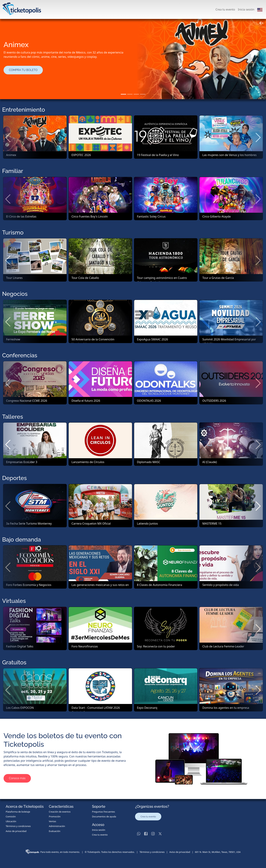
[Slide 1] (123, 94)
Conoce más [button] (17, 778)
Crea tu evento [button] (148, 817)
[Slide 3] (136, 94)
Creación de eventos (60, 812)
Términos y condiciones (18, 826)
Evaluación (55, 831)
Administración (57, 826)
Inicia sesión (246, 9)
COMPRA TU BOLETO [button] (23, 70)
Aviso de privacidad (16, 831)
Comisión (11, 816)
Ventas (52, 821)
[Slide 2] (130, 94)
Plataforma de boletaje (18, 812)
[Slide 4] (143, 94)
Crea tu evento (225, 9)
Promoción (55, 816)
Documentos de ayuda (104, 816)
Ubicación (11, 821)
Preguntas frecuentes (104, 812)
